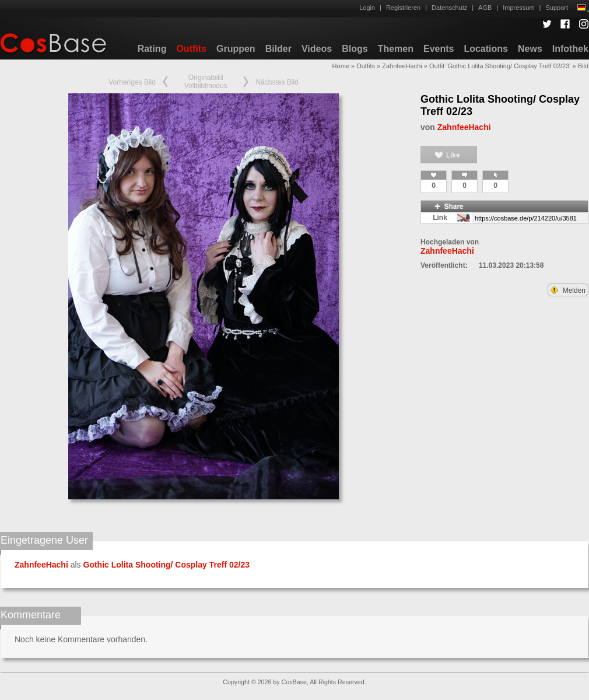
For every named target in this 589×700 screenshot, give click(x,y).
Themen (396, 49)
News (530, 49)
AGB (485, 8)
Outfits (191, 49)
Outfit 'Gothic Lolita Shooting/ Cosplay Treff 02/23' (500, 66)
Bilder (278, 49)
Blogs (355, 49)
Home (341, 66)
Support (557, 8)
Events (439, 49)
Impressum (518, 8)
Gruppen (236, 49)
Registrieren (403, 8)
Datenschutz (449, 8)
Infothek (570, 49)
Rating (152, 49)
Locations (486, 49)
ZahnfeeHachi (402, 66)
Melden (568, 290)
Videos (317, 49)
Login (367, 8)
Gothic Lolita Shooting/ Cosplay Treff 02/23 (166, 565)
